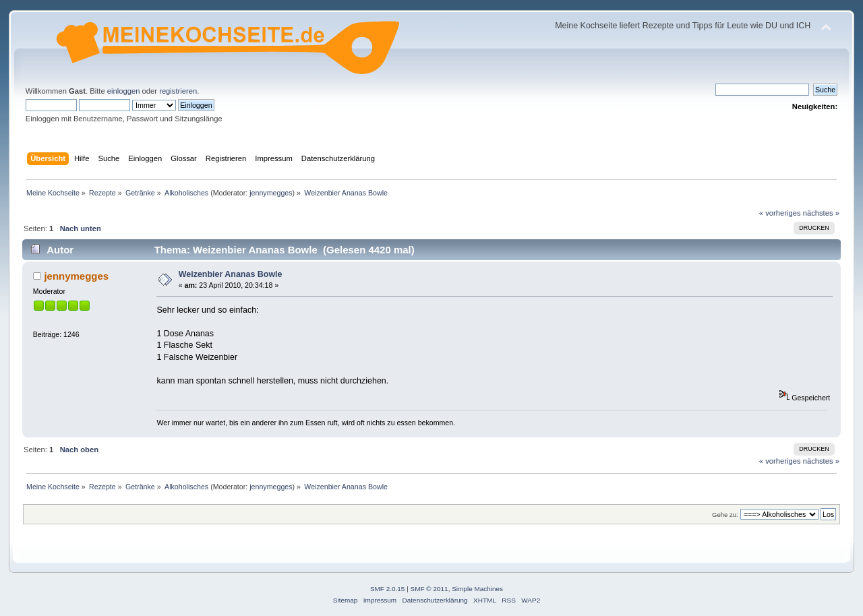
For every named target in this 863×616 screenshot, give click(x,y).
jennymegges (271, 193)
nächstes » (821, 213)
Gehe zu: (725, 515)
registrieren (178, 91)
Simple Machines (477, 589)
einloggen (124, 91)
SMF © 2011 (429, 589)
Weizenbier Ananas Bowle (231, 274)
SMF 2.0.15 (388, 589)
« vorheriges (780, 213)
